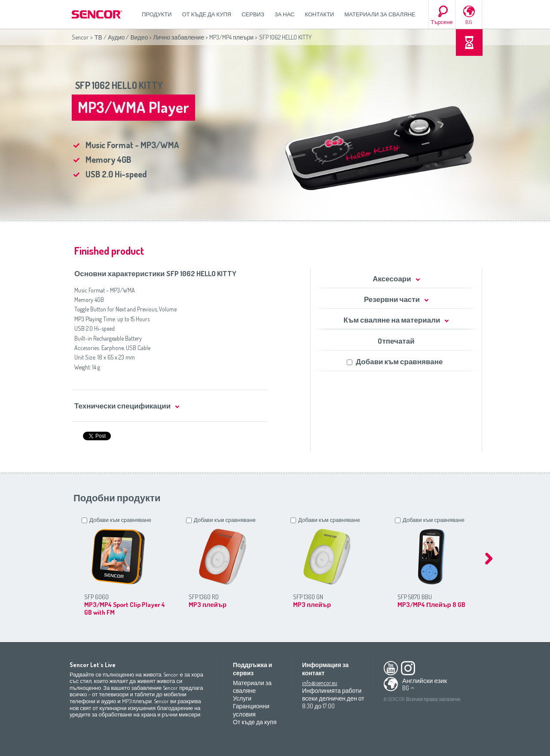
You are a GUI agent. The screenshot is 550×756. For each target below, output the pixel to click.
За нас (285, 14)
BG (469, 22)
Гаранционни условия (251, 710)
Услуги (242, 698)
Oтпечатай (396, 341)
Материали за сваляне (380, 14)
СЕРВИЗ (253, 14)
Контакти (320, 14)
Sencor (80, 37)
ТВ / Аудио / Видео (121, 37)
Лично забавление (179, 37)
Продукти (157, 14)
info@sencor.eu (320, 683)
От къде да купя (207, 14)
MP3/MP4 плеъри (231, 37)
